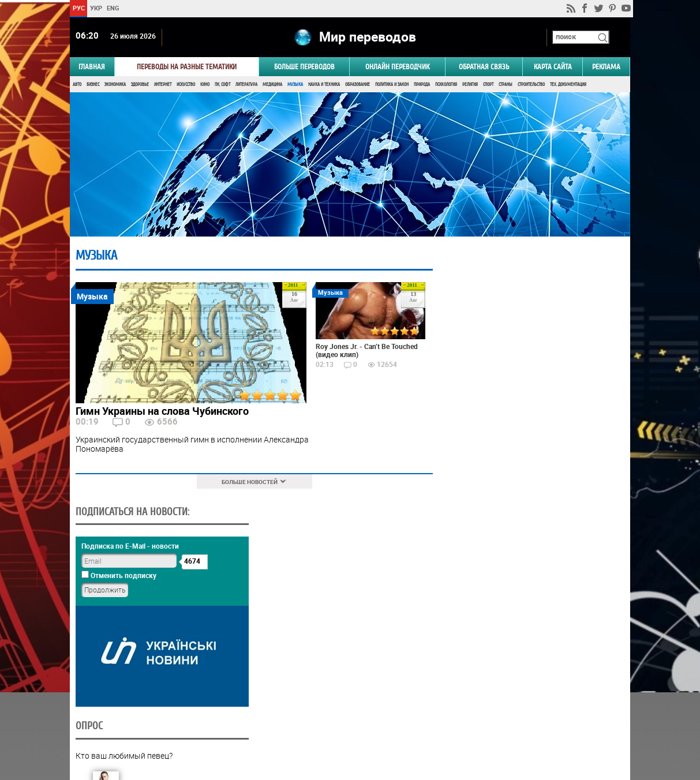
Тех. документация (568, 85)
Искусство (186, 85)
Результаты (532, 694)
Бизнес (93, 85)
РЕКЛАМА (606, 67)
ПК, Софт (222, 85)
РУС (79, 8)
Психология (446, 85)
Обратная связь (484, 67)
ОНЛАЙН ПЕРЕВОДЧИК (397, 67)
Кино (205, 85)
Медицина (272, 85)
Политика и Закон (392, 85)
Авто (77, 85)
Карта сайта (553, 67)
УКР (96, 8)
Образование (358, 85)
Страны (506, 85)
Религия (470, 85)
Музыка (295, 85)
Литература (246, 85)
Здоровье (140, 85)
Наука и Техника (324, 85)
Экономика (115, 85)
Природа (422, 85)
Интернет (163, 85)
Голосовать (532, 676)
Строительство (531, 85)
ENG (113, 8)
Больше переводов (304, 67)
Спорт (488, 85)
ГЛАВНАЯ (92, 67)
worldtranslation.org (516, 721)
